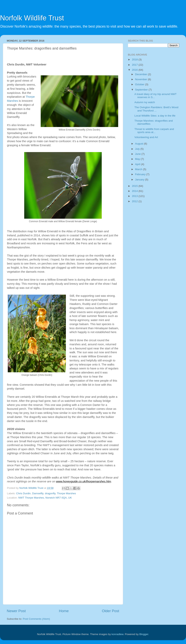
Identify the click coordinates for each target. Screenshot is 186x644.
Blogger (144, 634)
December (141, 74)
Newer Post (16, 611)
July (138, 149)
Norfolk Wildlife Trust (32, 18)
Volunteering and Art (146, 137)
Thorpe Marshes (66, 493)
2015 (135, 186)
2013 (135, 196)
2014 (135, 191)
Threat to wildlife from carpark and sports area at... (154, 131)
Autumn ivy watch (145, 102)
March (139, 169)
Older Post (111, 611)
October (140, 84)
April (138, 164)
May (138, 159)
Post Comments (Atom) (36, 619)
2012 (135, 201)
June (138, 154)
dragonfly (50, 493)
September (142, 90)
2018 (135, 60)
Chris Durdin (23, 493)
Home (64, 611)
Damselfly (38, 493)
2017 (135, 65)
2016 (135, 70)
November (141, 79)
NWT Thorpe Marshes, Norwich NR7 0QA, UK (45, 498)
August (139, 144)
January (140, 180)
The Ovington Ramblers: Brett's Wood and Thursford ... (156, 109)
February (141, 174)
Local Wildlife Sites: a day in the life (155, 116)
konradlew (118, 634)
